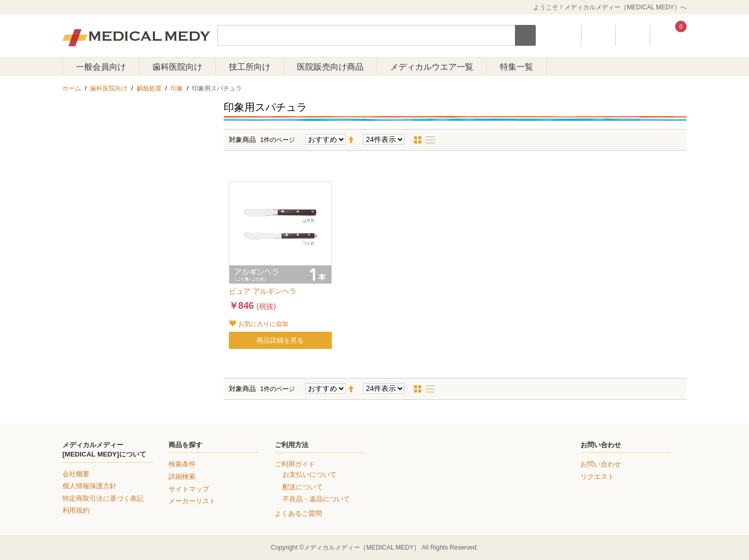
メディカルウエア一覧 (432, 67)
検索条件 (182, 464)
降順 (355, 140)
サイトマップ (189, 489)
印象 (177, 88)
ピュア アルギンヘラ (266, 291)
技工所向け (250, 67)
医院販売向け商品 (330, 67)
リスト (433, 140)
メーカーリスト (192, 501)
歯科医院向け (177, 67)
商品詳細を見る (280, 340)
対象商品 (242, 140)
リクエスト (597, 477)
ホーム (72, 88)
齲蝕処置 (149, 88)
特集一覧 (516, 67)
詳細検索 (182, 477)
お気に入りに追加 (263, 324)
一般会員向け (101, 67)
